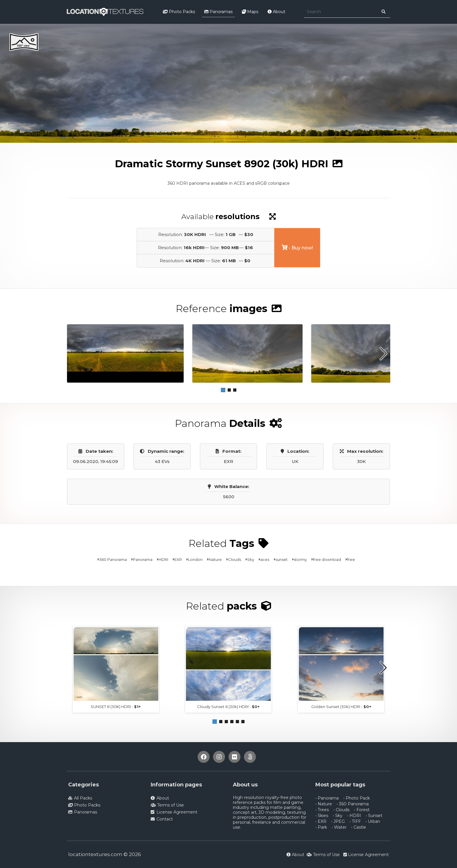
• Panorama (327, 798)
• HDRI (354, 816)
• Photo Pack (357, 798)
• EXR (321, 821)
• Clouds (341, 810)
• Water (339, 827)
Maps (250, 12)
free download (327, 559)
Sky (251, 559)
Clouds (234, 559)
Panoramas (218, 12)
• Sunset (374, 816)
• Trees (322, 810)
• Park (321, 827)
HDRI (163, 559)
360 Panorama (113, 559)
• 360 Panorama (353, 804)
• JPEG (338, 821)
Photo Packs (179, 12)
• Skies (322, 816)
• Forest (362, 810)
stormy (300, 559)
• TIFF (355, 821)
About (276, 12)
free (351, 559)
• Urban (373, 821)
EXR (178, 559)
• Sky (338, 816)
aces (265, 559)
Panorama (143, 559)
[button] (223, 390)
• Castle (359, 827)
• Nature (324, 804)
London (195, 559)
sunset (282, 559)
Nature (215, 559)
